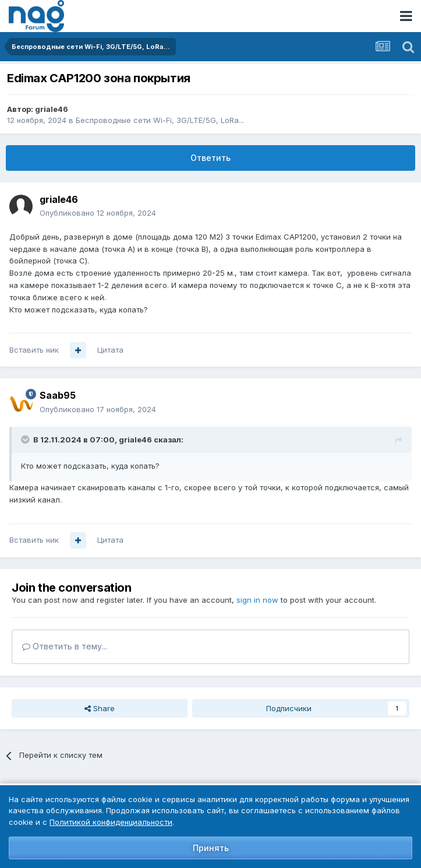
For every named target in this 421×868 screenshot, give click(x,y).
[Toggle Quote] (26, 440)
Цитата (110, 350)
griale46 (52, 109)
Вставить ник (34, 350)
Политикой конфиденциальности (111, 822)
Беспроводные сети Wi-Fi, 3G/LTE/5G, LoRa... (160, 120)
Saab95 (58, 395)
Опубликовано (98, 213)
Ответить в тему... (65, 646)
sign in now (257, 600)
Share (100, 708)
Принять (211, 848)
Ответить (211, 158)
